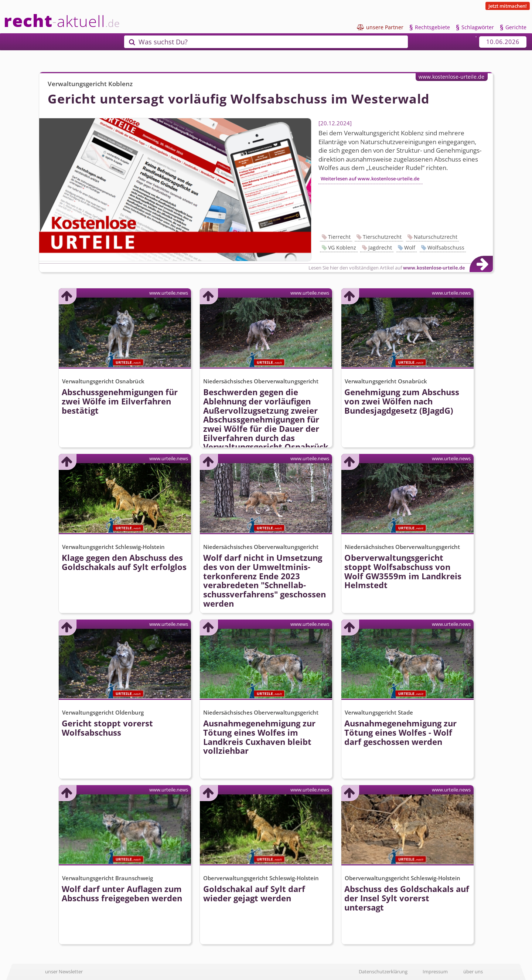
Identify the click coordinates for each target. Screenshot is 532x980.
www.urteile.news (169, 293)
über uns (473, 971)
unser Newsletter (64, 971)
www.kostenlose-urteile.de (451, 77)
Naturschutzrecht (436, 237)
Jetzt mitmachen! (508, 6)
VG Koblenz (342, 247)
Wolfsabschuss (446, 247)
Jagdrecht (380, 247)
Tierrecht (339, 237)
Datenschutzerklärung (383, 971)
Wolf (410, 247)
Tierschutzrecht (382, 237)
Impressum (435, 971)
